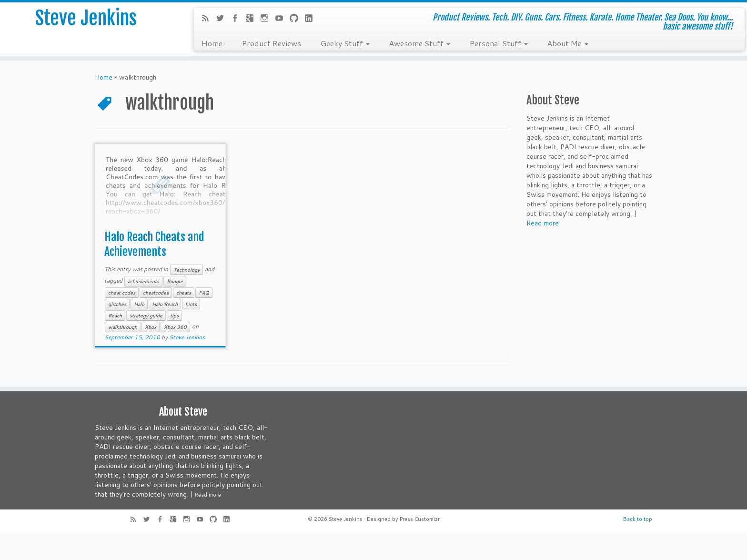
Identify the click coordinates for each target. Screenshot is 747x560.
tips (174, 316)
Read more (543, 223)
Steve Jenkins (86, 19)
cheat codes (122, 293)
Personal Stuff (499, 43)
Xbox (151, 327)
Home (212, 43)
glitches (117, 304)
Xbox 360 (175, 327)
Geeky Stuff (345, 43)
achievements (143, 281)
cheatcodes (156, 293)
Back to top (638, 519)
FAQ (204, 293)
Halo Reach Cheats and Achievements (154, 244)
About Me (568, 43)
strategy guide (146, 316)
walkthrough (123, 327)
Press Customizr (420, 519)
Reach (115, 316)
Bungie (175, 281)
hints (191, 304)
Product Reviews (271, 43)
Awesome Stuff (419, 43)
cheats (184, 293)
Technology (187, 270)
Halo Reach (165, 304)
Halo (139, 304)
